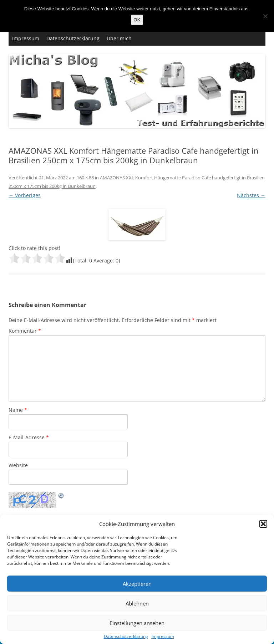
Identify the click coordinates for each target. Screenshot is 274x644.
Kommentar (25, 331)
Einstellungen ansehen (137, 623)
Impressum (163, 637)
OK (137, 20)
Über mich (119, 38)
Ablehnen (137, 603)
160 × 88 (85, 178)
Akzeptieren (137, 584)
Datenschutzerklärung (126, 637)
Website (18, 465)
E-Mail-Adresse (29, 437)
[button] (263, 524)
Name (18, 410)
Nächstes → (251, 195)
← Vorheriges (25, 195)
